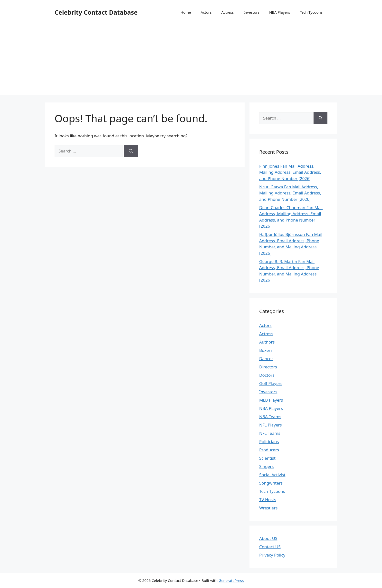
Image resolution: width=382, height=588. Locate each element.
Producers (269, 450)
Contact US (270, 547)
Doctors (267, 375)
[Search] (131, 151)
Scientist (267, 458)
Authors (267, 342)
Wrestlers (268, 508)
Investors (251, 12)
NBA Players (280, 12)
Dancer (266, 359)
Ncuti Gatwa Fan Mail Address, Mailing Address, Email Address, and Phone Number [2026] (290, 193)
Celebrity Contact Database (96, 12)
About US (268, 538)
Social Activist (272, 475)
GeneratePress (231, 580)
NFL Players (271, 425)
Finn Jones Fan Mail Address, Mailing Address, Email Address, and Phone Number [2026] (290, 172)
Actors (206, 12)
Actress (227, 12)
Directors (268, 367)
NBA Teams (270, 417)
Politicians (269, 441)
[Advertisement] (191, 61)
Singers (266, 466)
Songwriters (271, 483)
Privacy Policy (272, 555)
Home (186, 12)
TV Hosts (268, 500)
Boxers (266, 350)
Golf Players (271, 383)
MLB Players (271, 400)
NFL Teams (270, 433)
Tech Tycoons (311, 12)
